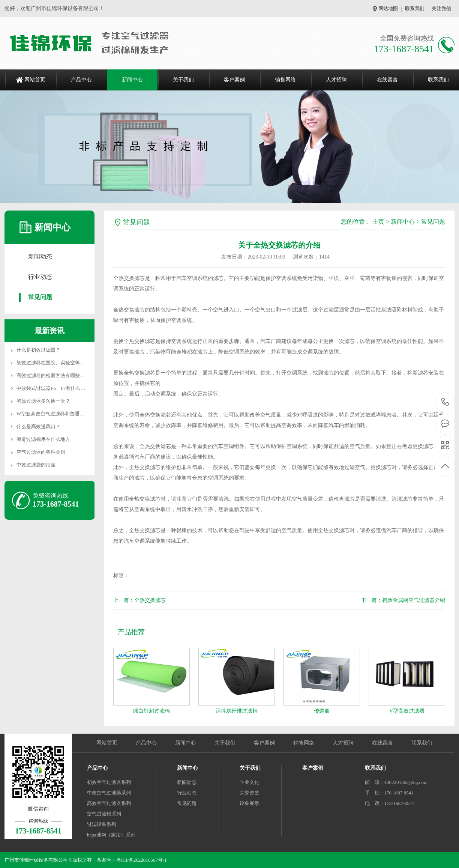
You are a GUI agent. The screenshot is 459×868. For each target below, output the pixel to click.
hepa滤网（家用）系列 (111, 835)
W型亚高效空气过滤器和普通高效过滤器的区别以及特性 (77, 414)
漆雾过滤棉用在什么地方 (43, 439)
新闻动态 (40, 256)
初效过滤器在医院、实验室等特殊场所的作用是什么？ (75, 363)
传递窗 (322, 711)
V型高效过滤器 (407, 711)
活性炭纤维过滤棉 (237, 711)
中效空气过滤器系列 (109, 793)
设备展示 (249, 803)
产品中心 (81, 80)
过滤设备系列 (102, 824)
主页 (378, 222)
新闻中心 (132, 80)
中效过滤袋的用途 (36, 465)
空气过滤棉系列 (104, 814)
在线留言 (387, 80)
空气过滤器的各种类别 (41, 452)
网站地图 (388, 8)
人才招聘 (336, 80)
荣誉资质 (249, 793)
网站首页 (35, 80)
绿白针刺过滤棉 (151, 711)
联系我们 (415, 8)
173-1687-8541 (445, 402)
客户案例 (234, 80)
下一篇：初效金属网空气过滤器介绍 (403, 600)
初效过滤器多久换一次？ (43, 401)
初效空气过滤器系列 (109, 782)
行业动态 (40, 277)
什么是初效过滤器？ (38, 350)
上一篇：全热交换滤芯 (139, 600)
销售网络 (285, 80)
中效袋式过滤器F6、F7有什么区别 (53, 388)
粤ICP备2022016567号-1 (142, 860)
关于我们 (183, 80)
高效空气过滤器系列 (109, 803)
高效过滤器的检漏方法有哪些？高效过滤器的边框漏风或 (77, 375)
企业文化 (249, 782)
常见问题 (40, 297)
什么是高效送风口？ (38, 426)
